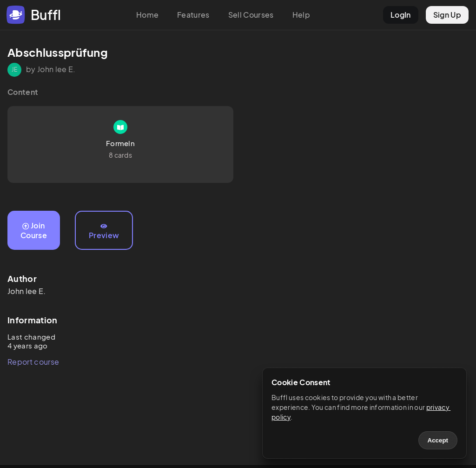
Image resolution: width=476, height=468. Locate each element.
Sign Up (447, 15)
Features (193, 15)
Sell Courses (251, 15)
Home (147, 15)
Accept (438, 440)
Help (301, 15)
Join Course (34, 230)
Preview (104, 232)
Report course (33, 362)
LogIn (401, 15)
